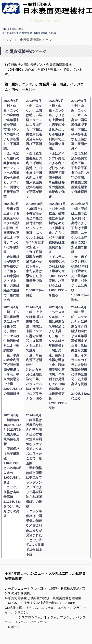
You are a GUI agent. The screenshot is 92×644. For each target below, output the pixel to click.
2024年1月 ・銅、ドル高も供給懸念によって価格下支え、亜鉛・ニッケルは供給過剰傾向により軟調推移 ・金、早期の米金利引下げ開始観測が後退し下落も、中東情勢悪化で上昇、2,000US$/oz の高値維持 (13, 350)
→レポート (13, 627)
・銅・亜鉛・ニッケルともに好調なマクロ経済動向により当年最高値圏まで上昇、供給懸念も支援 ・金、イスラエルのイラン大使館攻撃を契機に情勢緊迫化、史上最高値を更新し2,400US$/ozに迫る (80, 355)
